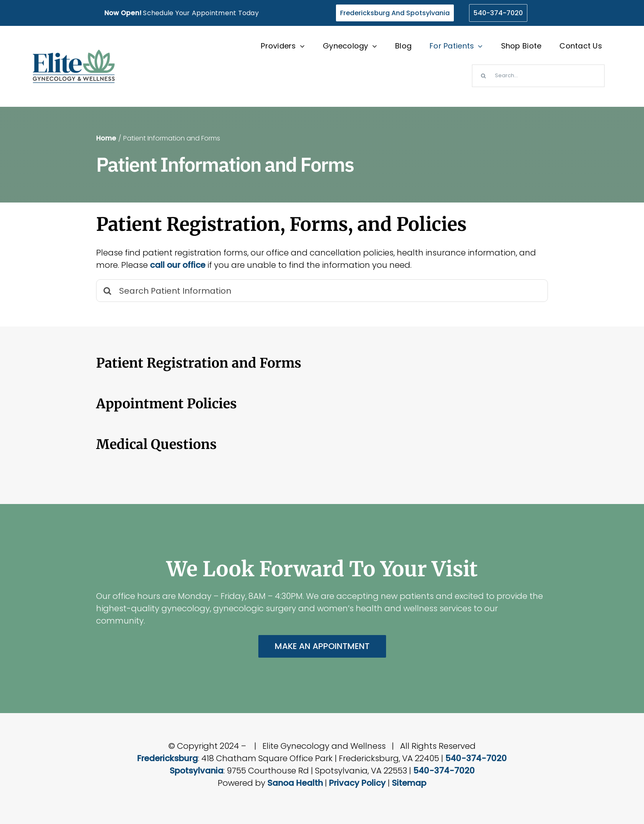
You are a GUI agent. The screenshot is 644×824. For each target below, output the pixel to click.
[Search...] (538, 76)
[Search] (483, 76)
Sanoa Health (295, 783)
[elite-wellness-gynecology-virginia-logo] (74, 54)
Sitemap (409, 783)
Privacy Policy (357, 783)
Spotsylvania (197, 771)
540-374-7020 (476, 758)
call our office (178, 265)
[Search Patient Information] (322, 291)
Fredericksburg (168, 758)
